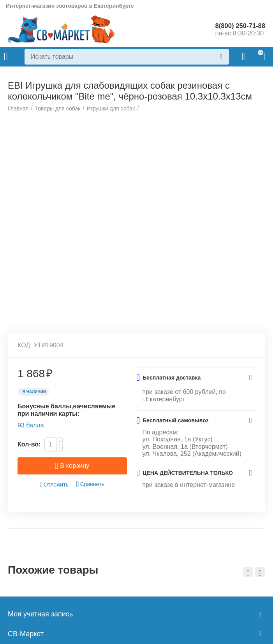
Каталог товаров (6, 57)
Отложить (54, 596)
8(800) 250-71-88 (238, 26)
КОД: (25, 457)
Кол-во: (29, 556)
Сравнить (90, 595)
